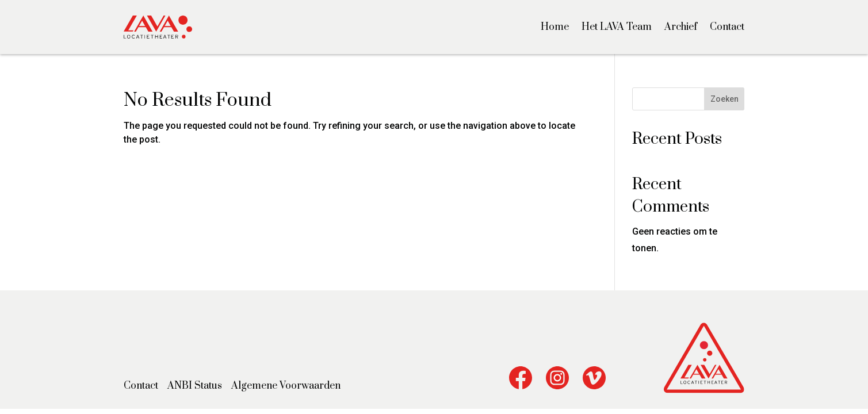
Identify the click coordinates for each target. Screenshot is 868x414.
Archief (681, 27)
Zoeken (724, 99)
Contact (727, 27)
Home (555, 27)
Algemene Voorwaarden (286, 386)
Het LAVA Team (617, 27)
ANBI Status (195, 386)
